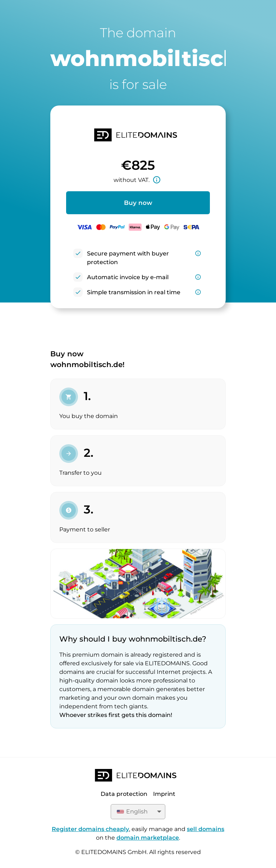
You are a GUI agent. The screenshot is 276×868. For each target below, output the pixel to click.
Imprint (164, 794)
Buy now (138, 203)
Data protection (124, 794)
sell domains (206, 829)
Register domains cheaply (90, 829)
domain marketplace (148, 838)
